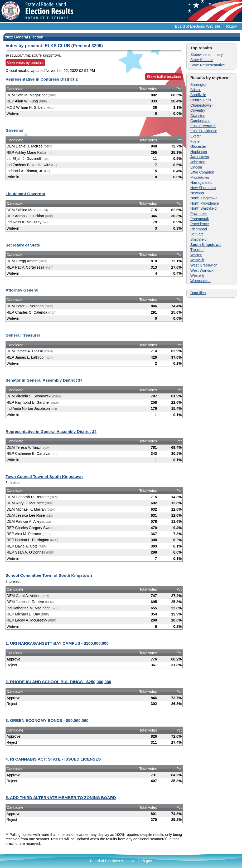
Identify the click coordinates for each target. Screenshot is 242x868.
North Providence (205, 203)
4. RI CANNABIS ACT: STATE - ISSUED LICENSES (53, 759)
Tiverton (197, 250)
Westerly (197, 275)
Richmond (199, 229)
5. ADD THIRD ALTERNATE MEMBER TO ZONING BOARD (61, 798)
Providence (200, 224)
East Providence (204, 131)
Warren (196, 255)
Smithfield (198, 239)
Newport (197, 193)
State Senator (202, 60)
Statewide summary (207, 55)
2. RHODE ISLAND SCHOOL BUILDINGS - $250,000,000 (58, 682)
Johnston (198, 162)
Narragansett (201, 183)
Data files (198, 293)
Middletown (200, 177)
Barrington (199, 85)
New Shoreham (203, 188)
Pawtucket (199, 214)
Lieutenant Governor (25, 194)
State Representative (208, 65)
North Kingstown (204, 198)
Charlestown (201, 105)
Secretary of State (23, 245)
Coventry (198, 110)
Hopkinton (199, 152)
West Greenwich (204, 265)
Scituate (197, 234)
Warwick (197, 260)
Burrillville (198, 95)
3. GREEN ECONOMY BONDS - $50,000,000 (47, 720)
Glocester (198, 146)
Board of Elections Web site (198, 26)
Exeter (196, 136)
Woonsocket (200, 281)
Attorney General (22, 290)
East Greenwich (203, 126)
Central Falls (201, 100)
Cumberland (200, 121)
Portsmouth (200, 219)
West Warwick (202, 270)
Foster (196, 141)
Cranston (198, 116)
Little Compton (202, 172)
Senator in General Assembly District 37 (44, 380)
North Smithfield (204, 208)
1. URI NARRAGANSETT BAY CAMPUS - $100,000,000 (57, 643)
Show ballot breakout (164, 77)
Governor (15, 130)
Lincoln (196, 167)
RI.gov (231, 26)
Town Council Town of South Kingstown (44, 477)
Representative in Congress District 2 (42, 79)
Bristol (195, 90)
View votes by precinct (25, 63)
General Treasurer (23, 335)
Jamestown (200, 157)
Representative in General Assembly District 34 (51, 431)
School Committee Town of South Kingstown (49, 575)
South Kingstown (205, 245)
